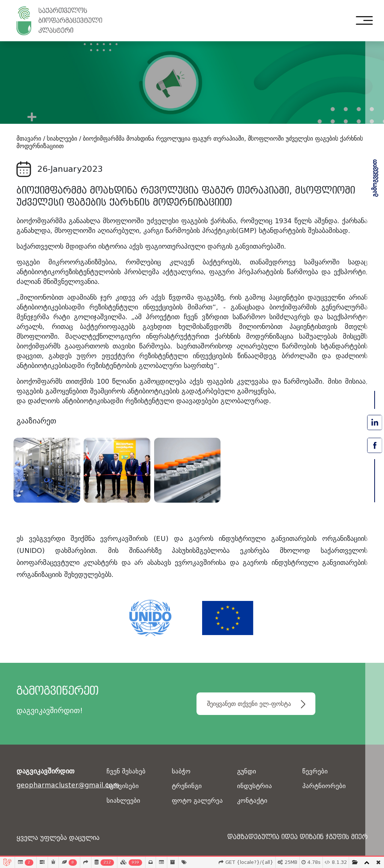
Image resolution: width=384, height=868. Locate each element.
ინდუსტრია (255, 786)
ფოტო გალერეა (198, 801)
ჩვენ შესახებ (127, 771)
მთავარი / (31, 139)
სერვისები (123, 786)
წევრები (315, 771)
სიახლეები (124, 801)
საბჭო (181, 771)
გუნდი (247, 771)
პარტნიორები (324, 786)
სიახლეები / (64, 139)
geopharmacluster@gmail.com (57, 785)
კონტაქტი (253, 801)
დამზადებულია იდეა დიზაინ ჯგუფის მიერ (290, 838)
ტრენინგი (187, 786)
